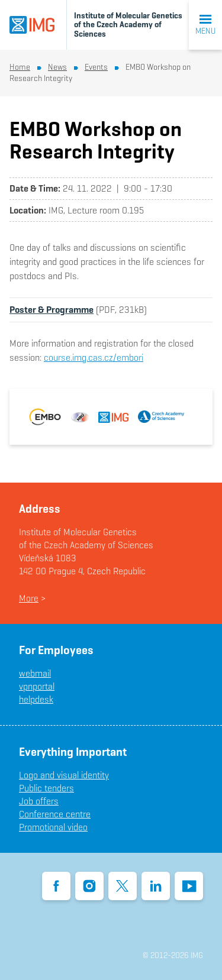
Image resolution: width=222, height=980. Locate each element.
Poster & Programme (52, 310)
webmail (35, 673)
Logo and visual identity (64, 775)
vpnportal (37, 686)
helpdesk (36, 699)
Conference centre (55, 814)
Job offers (39, 801)
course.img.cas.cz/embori (94, 358)
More (29, 598)
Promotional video (53, 827)
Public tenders (46, 788)
